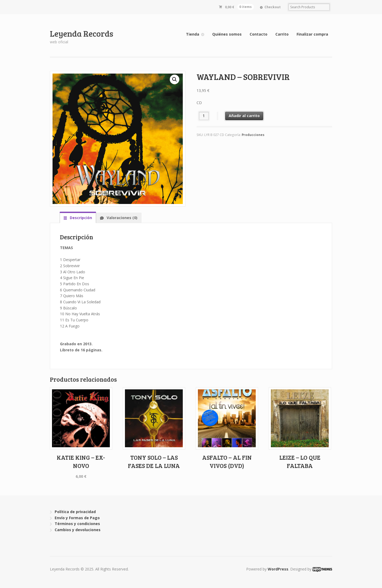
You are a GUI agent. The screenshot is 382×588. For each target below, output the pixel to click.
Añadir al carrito (244, 116)
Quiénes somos (227, 34)
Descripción (80, 218)
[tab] (78, 218)
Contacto (259, 34)
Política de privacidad (75, 512)
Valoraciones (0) (121, 218)
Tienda (193, 34)
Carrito (282, 34)
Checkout (273, 7)
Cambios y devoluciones (78, 530)
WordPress (278, 569)
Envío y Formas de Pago (77, 518)
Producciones (253, 135)
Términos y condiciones (77, 524)
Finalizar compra (312, 34)
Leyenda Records (82, 33)
